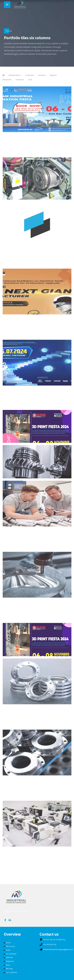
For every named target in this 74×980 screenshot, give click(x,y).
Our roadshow (11, 972)
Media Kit (9, 957)
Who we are (10, 946)
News (8, 965)
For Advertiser (11, 954)
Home (9, 31)
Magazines (10, 961)
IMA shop (9, 969)
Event (8, 950)
